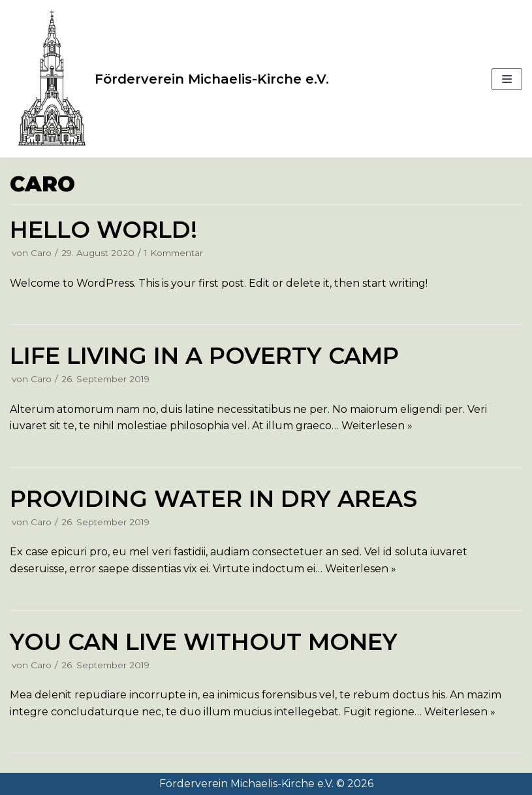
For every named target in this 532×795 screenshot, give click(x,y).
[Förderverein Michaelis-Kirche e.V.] (169, 79)
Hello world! (103, 230)
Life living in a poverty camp (204, 356)
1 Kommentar (174, 253)
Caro (41, 253)
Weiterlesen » (377, 426)
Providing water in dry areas (213, 499)
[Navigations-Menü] (507, 79)
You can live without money (204, 642)
